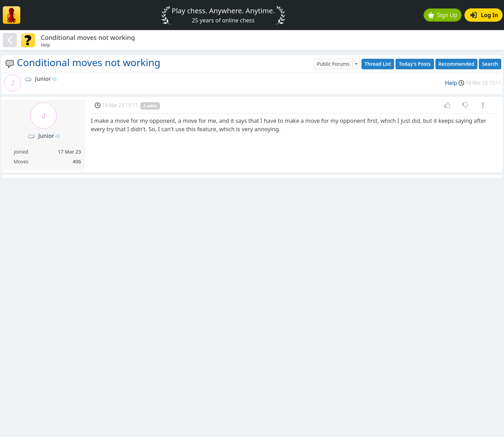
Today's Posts (415, 64)
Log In (484, 15)
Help (451, 83)
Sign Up (443, 15)
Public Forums (333, 64)
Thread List (378, 64)
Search (490, 64)
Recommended (457, 64)
